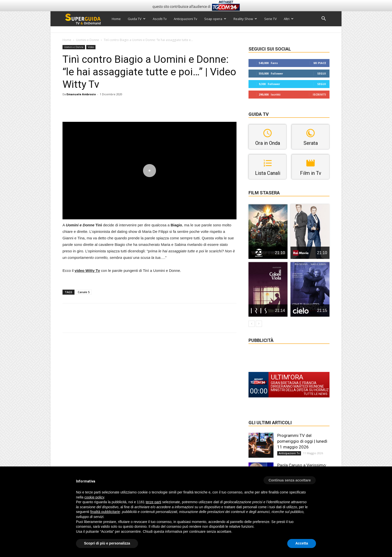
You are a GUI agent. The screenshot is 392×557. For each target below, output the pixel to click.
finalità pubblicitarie (105, 512)
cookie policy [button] (94, 497)
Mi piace (320, 63)
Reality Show (245, 19)
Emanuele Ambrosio (81, 94)
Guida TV (137, 19)
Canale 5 (84, 292)
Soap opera (215, 19)
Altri (289, 19)
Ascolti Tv (160, 19)
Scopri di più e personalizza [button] (107, 543)
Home (116, 19)
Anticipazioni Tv (185, 19)
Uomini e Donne (87, 40)
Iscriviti (319, 94)
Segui (322, 73)
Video (91, 47)
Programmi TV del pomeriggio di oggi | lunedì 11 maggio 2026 (302, 441)
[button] (323, 19)
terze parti (153, 502)
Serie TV (270, 19)
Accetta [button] (302, 543)
